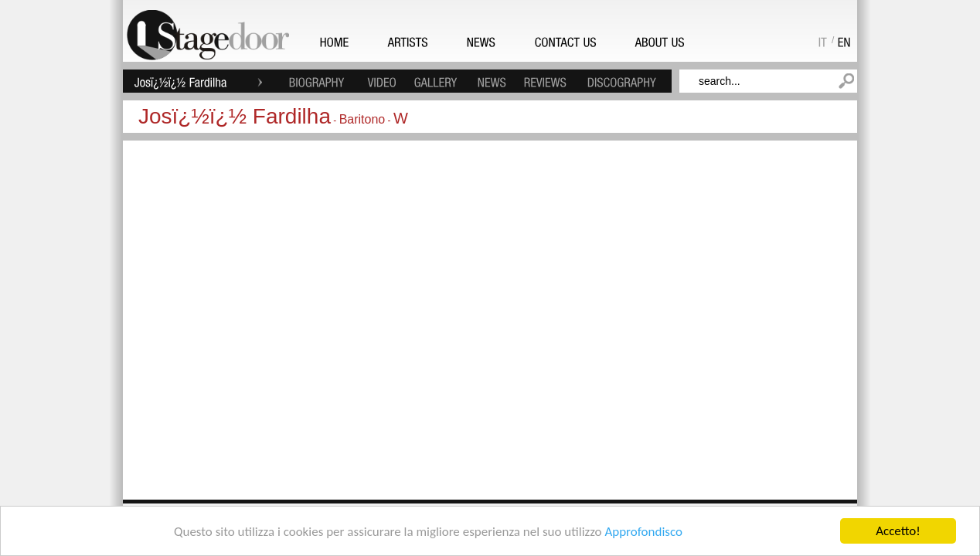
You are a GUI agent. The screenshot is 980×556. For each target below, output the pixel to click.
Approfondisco (643, 532)
